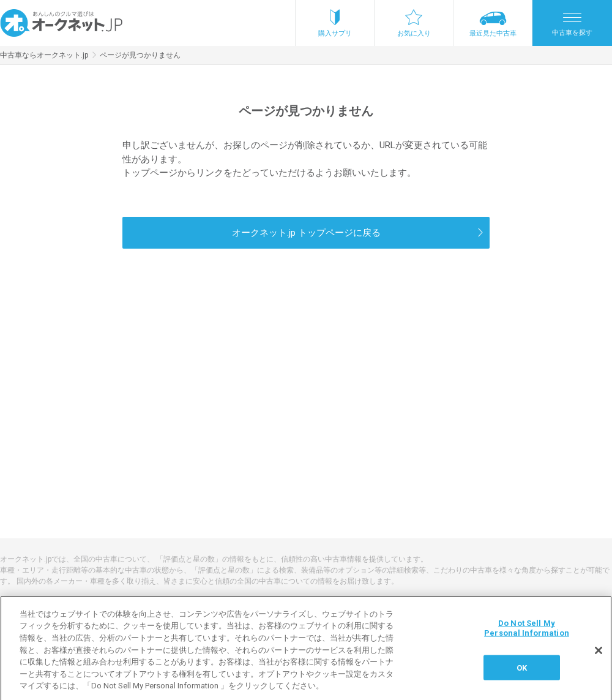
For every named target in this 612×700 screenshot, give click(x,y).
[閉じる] (599, 655)
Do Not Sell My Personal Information (527, 633)
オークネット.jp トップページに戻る (306, 233)
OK (522, 672)
